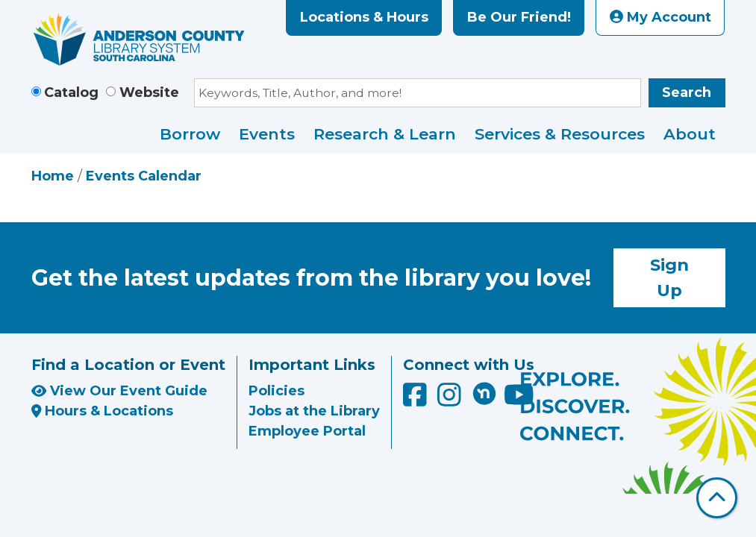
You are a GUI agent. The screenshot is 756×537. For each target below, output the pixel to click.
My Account (660, 17)
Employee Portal (307, 431)
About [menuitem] (690, 134)
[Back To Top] (717, 498)
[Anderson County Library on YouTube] (519, 401)
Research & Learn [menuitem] (385, 134)
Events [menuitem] (267, 134)
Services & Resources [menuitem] (560, 134)
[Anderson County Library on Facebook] (417, 401)
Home (53, 176)
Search (687, 92)
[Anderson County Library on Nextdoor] (484, 393)
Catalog (71, 92)
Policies (277, 391)
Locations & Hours (364, 17)
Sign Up (669, 277)
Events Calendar (144, 176)
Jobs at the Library (314, 411)
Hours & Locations (103, 411)
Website (149, 92)
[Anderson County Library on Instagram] (451, 401)
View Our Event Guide (119, 391)
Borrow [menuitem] (190, 134)
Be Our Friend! (519, 17)
